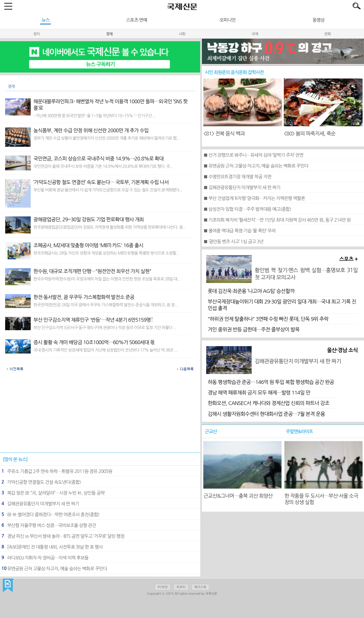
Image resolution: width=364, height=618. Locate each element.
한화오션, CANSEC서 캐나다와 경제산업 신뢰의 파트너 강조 (268, 403)
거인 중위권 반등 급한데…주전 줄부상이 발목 (254, 330)
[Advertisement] (100, 415)
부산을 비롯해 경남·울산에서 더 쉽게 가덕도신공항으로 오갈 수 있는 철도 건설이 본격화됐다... (108, 190)
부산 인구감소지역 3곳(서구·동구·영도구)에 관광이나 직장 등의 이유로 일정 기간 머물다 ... (105, 328)
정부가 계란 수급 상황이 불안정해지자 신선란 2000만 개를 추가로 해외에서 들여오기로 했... (106, 138)
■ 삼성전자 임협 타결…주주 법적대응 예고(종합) (247, 209)
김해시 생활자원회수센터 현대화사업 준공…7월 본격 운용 (266, 414)
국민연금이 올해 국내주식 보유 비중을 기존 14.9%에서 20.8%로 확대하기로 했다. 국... (103, 166)
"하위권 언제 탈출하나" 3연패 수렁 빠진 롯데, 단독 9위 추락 (268, 319)
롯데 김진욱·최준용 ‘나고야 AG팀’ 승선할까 (251, 291)
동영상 (318, 20)
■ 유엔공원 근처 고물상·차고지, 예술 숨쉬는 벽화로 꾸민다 (256, 166)
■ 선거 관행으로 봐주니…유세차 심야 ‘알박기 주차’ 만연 (253, 155)
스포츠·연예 (136, 20)
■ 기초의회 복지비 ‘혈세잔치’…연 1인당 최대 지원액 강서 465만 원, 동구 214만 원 (277, 220)
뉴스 (45, 20)
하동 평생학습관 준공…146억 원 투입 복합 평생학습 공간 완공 (271, 382)
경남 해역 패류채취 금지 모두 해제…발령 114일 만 (259, 393)
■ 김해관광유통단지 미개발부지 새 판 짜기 (242, 187)
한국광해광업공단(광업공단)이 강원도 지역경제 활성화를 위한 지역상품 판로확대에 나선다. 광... (110, 227)
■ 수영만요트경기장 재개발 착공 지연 (237, 177)
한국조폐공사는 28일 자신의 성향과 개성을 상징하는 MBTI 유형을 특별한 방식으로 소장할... (106, 253)
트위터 (181, 587)
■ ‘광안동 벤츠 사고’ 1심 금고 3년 (233, 241)
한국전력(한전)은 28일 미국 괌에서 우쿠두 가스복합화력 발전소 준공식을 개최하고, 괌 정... (106, 305)
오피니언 (227, 20)
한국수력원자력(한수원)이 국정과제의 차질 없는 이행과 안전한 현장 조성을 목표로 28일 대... (107, 279)
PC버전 (163, 587)
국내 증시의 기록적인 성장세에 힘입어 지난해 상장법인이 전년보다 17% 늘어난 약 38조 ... (105, 350)
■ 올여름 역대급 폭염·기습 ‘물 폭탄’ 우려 (239, 231)
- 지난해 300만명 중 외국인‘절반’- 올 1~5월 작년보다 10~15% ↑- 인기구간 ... (95, 116)
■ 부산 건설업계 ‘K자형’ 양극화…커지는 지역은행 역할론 (254, 198)
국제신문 (8, 586)
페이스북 (200, 587)
